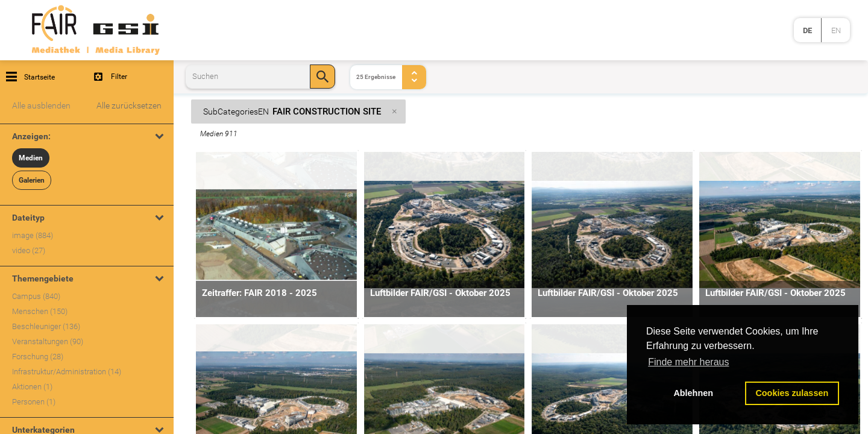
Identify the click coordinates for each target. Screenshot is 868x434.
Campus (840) (36, 296)
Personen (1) (34, 402)
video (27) (29, 250)
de (807, 30)
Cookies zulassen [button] (792, 393)
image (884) (33, 235)
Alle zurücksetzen (129, 105)
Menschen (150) (40, 311)
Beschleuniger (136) (46, 326)
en (836, 30)
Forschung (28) (38, 357)
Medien (31, 158)
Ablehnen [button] (693, 393)
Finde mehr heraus (688, 362)
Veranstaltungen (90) (48, 341)
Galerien (32, 180)
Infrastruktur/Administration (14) (67, 372)
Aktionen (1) (32, 387)
